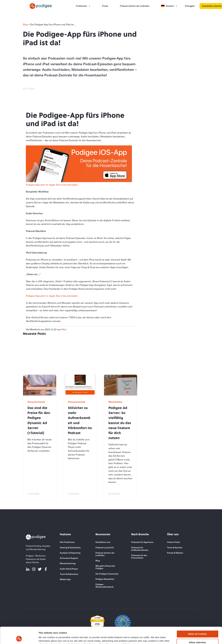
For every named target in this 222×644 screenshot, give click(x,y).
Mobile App (65, 579)
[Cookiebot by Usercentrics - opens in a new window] (19, 638)
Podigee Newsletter (105, 579)
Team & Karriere (175, 547)
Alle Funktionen (67, 542)
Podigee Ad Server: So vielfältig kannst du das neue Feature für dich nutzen (120, 423)
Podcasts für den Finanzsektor (139, 556)
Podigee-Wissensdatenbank (104, 586)
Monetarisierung (68, 563)
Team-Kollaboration (69, 574)
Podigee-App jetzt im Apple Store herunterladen (52, 185)
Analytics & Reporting (70, 553)
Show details (154, 638)
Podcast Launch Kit (105, 547)
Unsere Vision (174, 542)
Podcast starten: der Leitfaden (105, 554)
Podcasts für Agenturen (142, 542)
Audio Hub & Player (69, 569)
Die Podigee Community (107, 574)
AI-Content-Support (69, 558)
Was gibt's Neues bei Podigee (105, 567)
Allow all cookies (198, 618)
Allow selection (197, 627)
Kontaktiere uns (103, 542)
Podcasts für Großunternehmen (140, 549)
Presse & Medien (175, 553)
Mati (64, 329)
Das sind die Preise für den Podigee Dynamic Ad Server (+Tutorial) (39, 420)
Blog (25, 24)
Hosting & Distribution (70, 547)
